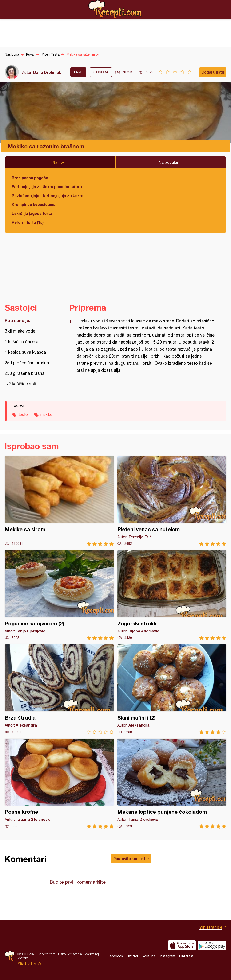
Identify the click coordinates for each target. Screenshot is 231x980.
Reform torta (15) (28, 222)
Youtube (149, 956)
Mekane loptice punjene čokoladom (172, 784)
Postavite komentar (131, 858)
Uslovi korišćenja (70, 954)
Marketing (92, 954)
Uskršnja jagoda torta (32, 213)
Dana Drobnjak (47, 72)
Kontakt (22, 958)
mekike (46, 414)
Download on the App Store (182, 945)
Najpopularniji (171, 162)
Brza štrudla (59, 689)
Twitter (133, 956)
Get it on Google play (212, 945)
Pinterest (186, 956)
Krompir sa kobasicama (34, 204)
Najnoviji (60, 162)
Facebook (115, 956)
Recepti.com (115, 9)
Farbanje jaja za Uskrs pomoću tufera (47, 187)
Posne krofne (59, 784)
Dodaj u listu (213, 72)
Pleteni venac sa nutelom (172, 501)
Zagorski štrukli (172, 595)
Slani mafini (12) (172, 689)
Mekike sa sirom (59, 501)
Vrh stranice (211, 927)
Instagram (167, 956)
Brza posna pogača (30, 178)
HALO (36, 964)
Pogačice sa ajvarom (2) (59, 595)
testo (23, 414)
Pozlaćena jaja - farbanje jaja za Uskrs (48, 196)
